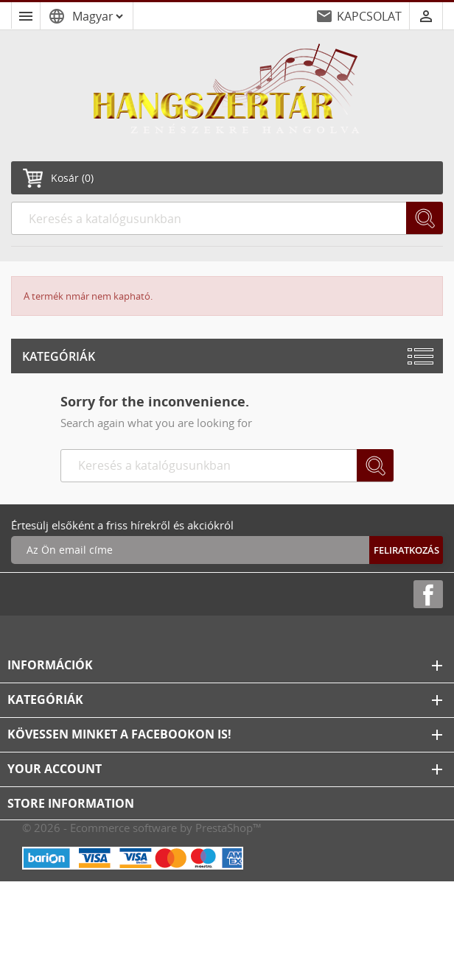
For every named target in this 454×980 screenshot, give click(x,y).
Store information (71, 803)
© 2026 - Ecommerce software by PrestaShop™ (142, 828)
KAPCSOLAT (369, 16)
